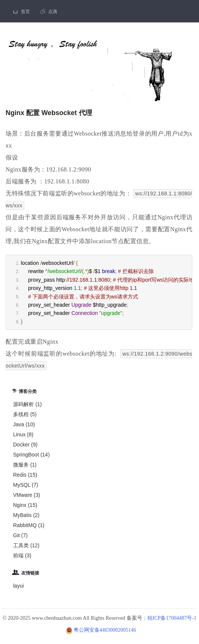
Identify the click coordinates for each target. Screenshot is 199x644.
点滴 (49, 11)
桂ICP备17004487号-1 (172, 618)
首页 (21, 11)
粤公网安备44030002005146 (105, 630)
